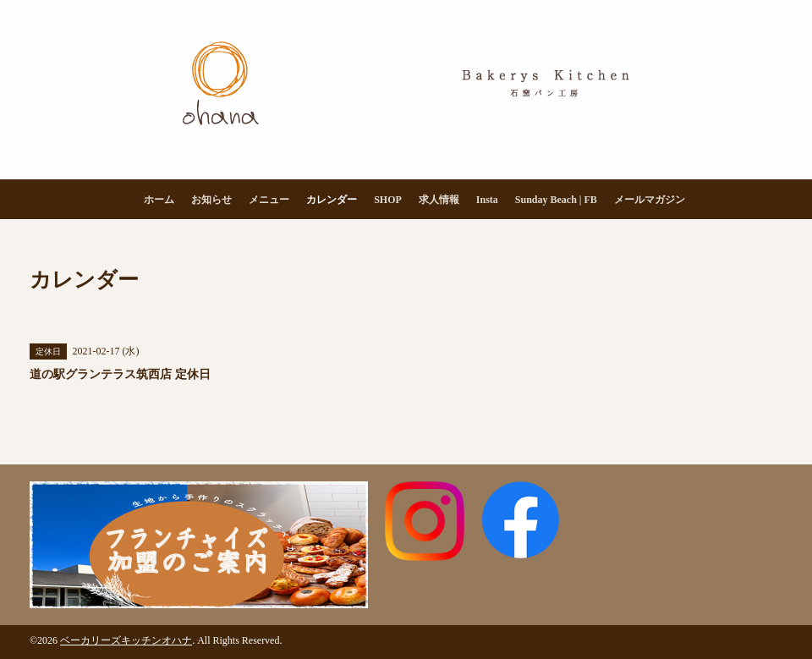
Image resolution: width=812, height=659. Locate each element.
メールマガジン (650, 200)
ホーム (159, 200)
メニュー (269, 200)
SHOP (388, 200)
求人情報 (439, 200)
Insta (487, 200)
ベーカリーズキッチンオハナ (126, 640)
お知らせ (211, 200)
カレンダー (332, 200)
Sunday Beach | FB (556, 200)
